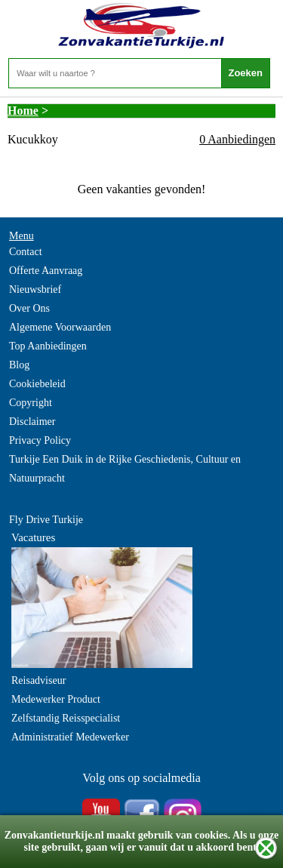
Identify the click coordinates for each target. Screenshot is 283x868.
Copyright (31, 403)
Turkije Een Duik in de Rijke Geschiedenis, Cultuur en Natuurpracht (125, 469)
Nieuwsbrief (35, 289)
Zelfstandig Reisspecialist (66, 718)
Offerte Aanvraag (46, 271)
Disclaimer (32, 422)
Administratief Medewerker (70, 737)
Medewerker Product (56, 699)
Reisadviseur (38, 680)
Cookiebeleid (37, 384)
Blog (19, 365)
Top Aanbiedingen (48, 346)
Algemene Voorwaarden (60, 327)
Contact (26, 252)
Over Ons (29, 308)
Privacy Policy (40, 440)
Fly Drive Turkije (46, 520)
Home (23, 111)
